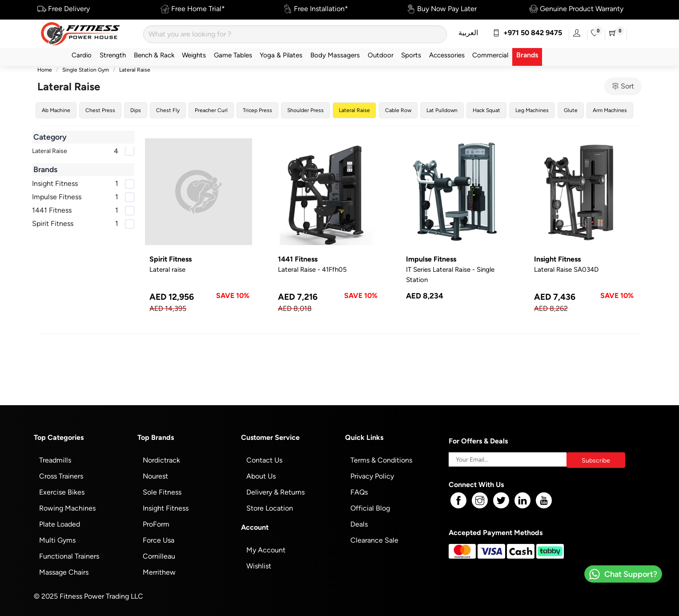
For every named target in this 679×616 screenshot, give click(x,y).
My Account (266, 550)
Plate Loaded (60, 524)
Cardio (82, 55)
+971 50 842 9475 (527, 33)
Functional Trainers (69, 556)
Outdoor (381, 55)
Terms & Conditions (381, 460)
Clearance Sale (374, 540)
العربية (468, 33)
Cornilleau (159, 556)
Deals (359, 524)
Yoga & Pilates (281, 55)
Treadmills (55, 460)
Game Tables (233, 55)
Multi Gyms (57, 540)
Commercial (490, 55)
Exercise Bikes (62, 492)
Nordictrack (161, 460)
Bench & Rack (154, 55)
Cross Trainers (61, 476)
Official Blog (370, 508)
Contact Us (264, 460)
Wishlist (259, 566)
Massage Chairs (64, 572)
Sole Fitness (162, 492)
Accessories (447, 55)
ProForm (156, 524)
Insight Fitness (166, 508)
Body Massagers (335, 55)
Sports (411, 55)
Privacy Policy (372, 476)
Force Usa (159, 540)
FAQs (359, 492)
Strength (113, 55)
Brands (527, 55)
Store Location (270, 508)
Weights (194, 55)
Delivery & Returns (275, 492)
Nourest (155, 476)
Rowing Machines (67, 508)
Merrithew (159, 572)
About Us (261, 476)
